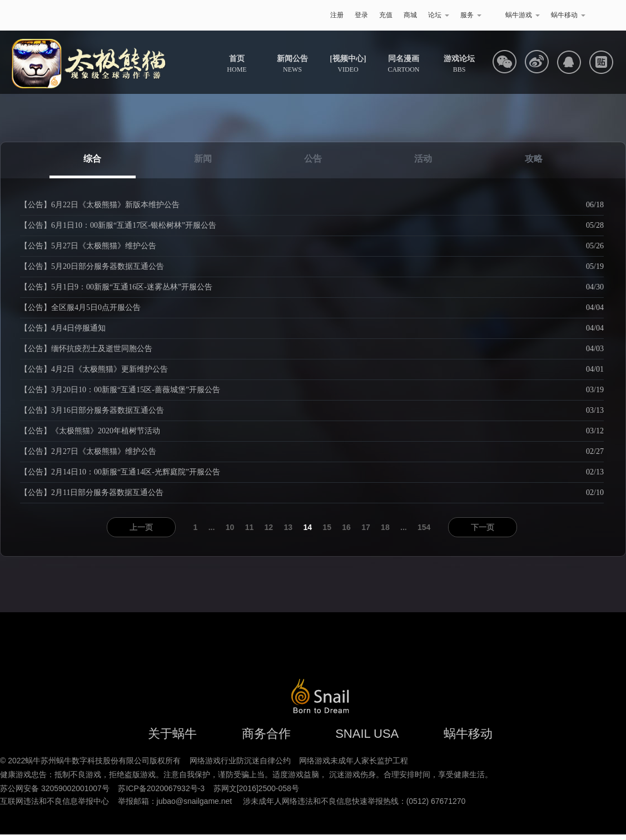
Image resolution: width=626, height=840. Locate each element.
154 (424, 527)
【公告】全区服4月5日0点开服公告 (80, 307)
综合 (92, 159)
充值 (386, 15)
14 (307, 527)
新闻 (203, 159)
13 (289, 527)
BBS (459, 64)
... (212, 527)
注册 (337, 15)
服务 (471, 15)
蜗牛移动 (568, 15)
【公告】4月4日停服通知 (63, 328)
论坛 (439, 15)
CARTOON (403, 64)
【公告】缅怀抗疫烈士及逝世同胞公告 (86, 349)
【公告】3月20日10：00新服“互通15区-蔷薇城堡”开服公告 (120, 390)
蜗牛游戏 (66, 15)
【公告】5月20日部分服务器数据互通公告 (92, 266)
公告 (313, 159)
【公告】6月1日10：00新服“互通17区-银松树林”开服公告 (118, 225)
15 (327, 527)
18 (385, 527)
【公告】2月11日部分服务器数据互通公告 (92, 492)
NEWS (292, 64)
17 (366, 527)
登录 (361, 15)
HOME (237, 64)
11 (250, 527)
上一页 (141, 527)
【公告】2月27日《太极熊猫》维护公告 (88, 451)
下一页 (483, 527)
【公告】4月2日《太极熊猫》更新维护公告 (94, 369)
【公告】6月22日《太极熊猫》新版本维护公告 (100, 205)
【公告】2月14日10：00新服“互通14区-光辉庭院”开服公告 (120, 472)
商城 (410, 15)
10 (230, 527)
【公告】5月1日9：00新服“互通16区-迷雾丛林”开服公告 (116, 287)
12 (269, 527)
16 (346, 527)
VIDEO (348, 64)
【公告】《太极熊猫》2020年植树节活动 (90, 431)
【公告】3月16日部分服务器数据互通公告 (92, 410)
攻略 (534, 159)
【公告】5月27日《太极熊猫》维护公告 (88, 246)
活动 (423, 159)
